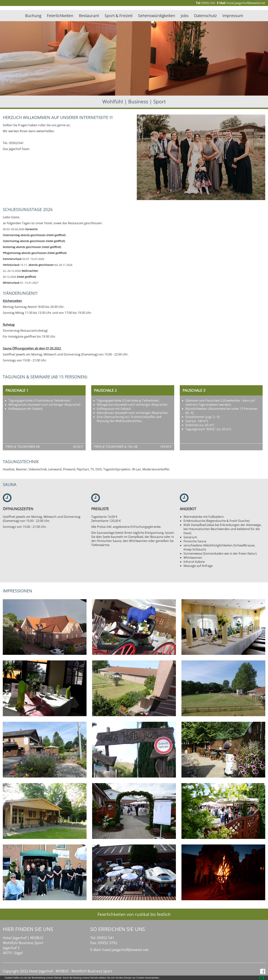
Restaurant (89, 16)
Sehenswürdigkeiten (157, 16)
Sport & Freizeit (119, 16)
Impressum (233, 16)
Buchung (33, 16)
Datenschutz (205, 16)
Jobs (185, 16)
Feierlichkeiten (60, 16)
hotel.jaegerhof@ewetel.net (246, 3)
